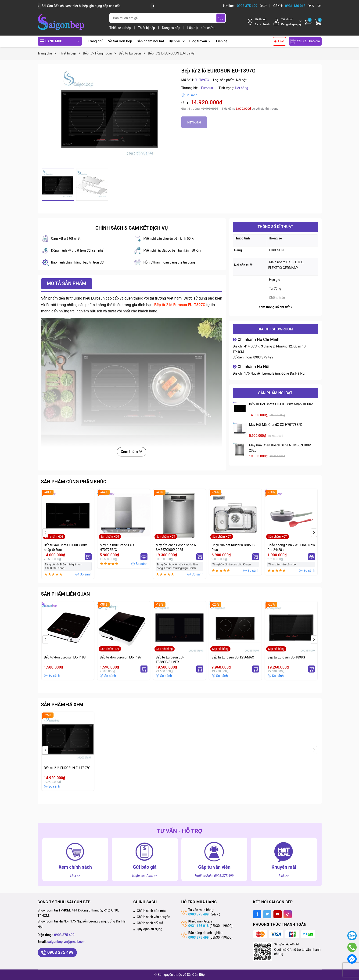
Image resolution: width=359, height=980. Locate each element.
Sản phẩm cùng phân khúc (74, 482)
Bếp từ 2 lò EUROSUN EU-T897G (67, 768)
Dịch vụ (177, 41)
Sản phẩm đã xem (62, 705)
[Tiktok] (288, 914)
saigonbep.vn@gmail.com (66, 942)
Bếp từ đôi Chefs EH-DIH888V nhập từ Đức (281, 404)
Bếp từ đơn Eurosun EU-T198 (65, 657)
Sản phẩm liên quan (66, 594)
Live (281, 41)
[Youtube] (278, 914)
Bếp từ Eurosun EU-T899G (286, 657)
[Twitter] (267, 914)
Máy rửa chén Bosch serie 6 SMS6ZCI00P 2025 (280, 448)
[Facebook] (257, 914)
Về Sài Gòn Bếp (120, 41)
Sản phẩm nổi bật (150, 41)
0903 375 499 (263, 357)
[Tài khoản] (287, 22)
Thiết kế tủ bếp (120, 28)
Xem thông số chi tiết (275, 307)
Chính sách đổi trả (150, 923)
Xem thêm (131, 452)
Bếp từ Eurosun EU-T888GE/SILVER (170, 660)
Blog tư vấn (200, 41)
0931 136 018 (199, 926)
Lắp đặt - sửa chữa (201, 28)
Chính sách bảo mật (151, 911)
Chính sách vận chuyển (154, 917)
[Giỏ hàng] (318, 22)
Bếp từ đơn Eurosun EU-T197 (121, 657)
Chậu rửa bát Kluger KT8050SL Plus (234, 547)
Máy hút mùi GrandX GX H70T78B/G (276, 425)
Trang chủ (96, 41)
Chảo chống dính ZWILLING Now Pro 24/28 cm (291, 547)
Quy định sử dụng (150, 929)
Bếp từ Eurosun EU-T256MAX (233, 657)
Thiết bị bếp (147, 28)
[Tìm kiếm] (221, 18)
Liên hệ (222, 41)
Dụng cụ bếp (171, 28)
